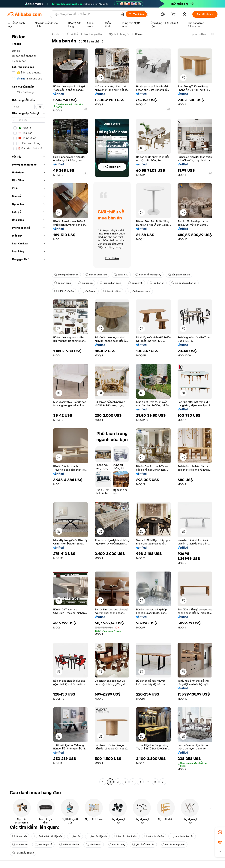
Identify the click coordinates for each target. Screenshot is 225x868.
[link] (220, 832)
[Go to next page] (163, 782)
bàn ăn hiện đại (97, 836)
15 (155, 782)
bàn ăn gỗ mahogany (148, 275)
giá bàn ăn (85, 283)
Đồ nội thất (72, 34)
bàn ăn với (135, 283)
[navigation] (28, 408)
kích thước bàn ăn (182, 836)
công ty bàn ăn (154, 836)
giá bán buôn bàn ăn (184, 283)
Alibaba (56, 34)
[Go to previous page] (103, 782)
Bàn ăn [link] (139, 34)
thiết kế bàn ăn (64, 291)
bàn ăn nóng (63, 283)
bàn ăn (75, 836)
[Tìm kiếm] (136, 14)
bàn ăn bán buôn (110, 283)
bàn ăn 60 (121, 275)
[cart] (174, 15)
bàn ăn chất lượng (126, 836)
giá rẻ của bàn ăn (143, 845)
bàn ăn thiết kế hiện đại (48, 836)
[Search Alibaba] (85, 14)
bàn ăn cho (94, 845)
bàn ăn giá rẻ (112, 291)
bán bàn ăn (20, 845)
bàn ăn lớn (19, 836)
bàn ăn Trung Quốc (173, 845)
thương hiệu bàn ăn (66, 275)
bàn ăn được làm (96, 275)
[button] (122, 14)
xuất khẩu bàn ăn (23, 853)
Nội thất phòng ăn (119, 34)
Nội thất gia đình (94, 34)
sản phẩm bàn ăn (179, 275)
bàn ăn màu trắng (139, 291)
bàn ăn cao (88, 291)
